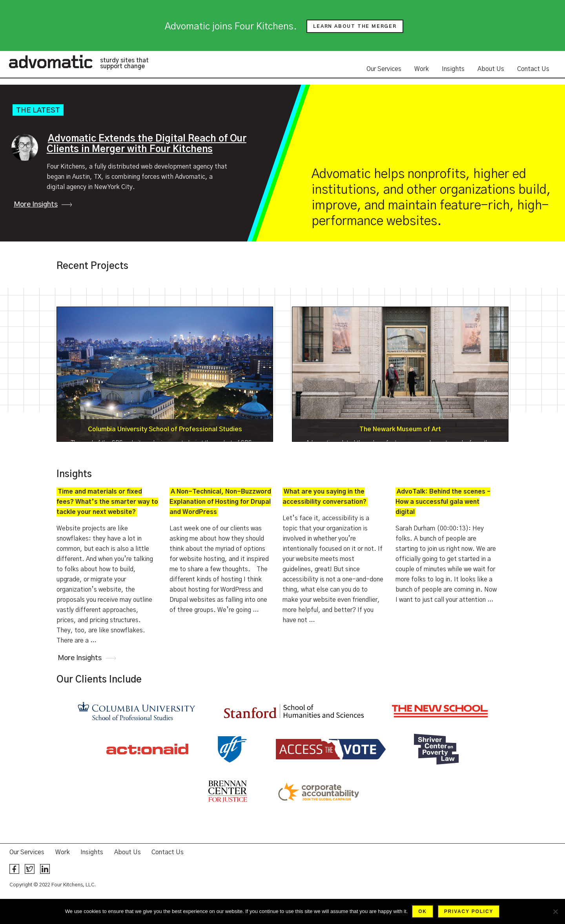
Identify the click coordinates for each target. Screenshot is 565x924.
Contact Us (533, 69)
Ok (423, 911)
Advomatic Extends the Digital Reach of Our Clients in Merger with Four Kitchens (147, 144)
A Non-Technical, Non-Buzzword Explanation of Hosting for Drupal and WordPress (220, 502)
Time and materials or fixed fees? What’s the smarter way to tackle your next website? (107, 502)
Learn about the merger (355, 26)
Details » (165, 374)
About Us (491, 69)
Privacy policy (469, 911)
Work (422, 69)
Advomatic (51, 62)
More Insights (36, 205)
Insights (453, 69)
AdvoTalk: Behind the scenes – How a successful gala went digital (443, 502)
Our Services (384, 69)
